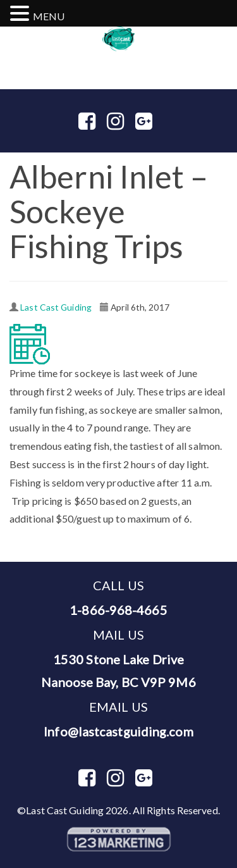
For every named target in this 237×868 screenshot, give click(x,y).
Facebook (97, 122)
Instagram (125, 122)
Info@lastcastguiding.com (118, 731)
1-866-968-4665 (116, 57)
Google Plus (146, 122)
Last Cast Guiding (56, 307)
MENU (49, 16)
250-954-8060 (173, 57)
